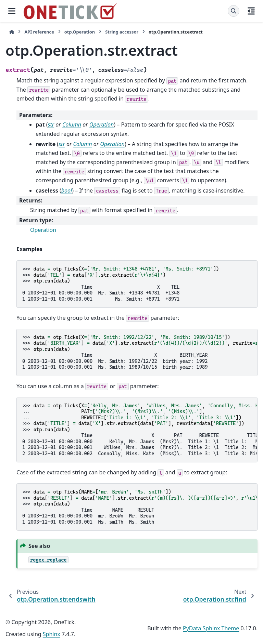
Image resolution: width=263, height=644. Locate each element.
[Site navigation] (12, 11)
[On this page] (251, 11)
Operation (43, 230)
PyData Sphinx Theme (211, 628)
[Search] (234, 11)
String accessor (122, 32)
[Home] (12, 32)
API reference (39, 32)
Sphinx (52, 634)
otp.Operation (80, 32)
